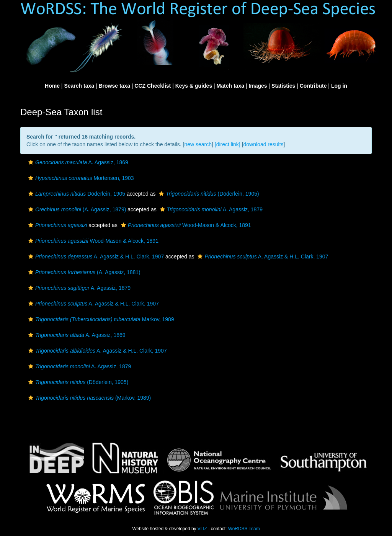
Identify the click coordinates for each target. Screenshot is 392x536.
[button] (31, 162)
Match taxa (230, 86)
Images (258, 86)
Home (52, 86)
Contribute (313, 86)
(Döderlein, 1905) (208, 194)
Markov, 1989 (100, 319)
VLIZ (202, 529)
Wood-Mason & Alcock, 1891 (185, 225)
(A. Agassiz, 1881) (83, 272)
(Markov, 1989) (89, 398)
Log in (339, 86)
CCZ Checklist (153, 86)
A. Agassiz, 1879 (210, 209)
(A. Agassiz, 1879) (76, 209)
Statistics (283, 86)
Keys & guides (194, 86)
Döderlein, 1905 (76, 194)
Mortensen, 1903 (80, 178)
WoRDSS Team (244, 529)
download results (264, 144)
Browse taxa (114, 86)
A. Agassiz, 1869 (77, 162)
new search (198, 144)
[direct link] (228, 144)
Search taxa (79, 86)
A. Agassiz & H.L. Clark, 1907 (95, 257)
